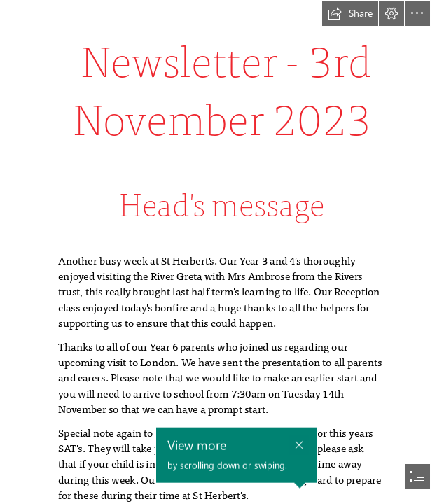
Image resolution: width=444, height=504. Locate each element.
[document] (222, 252)
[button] (350, 13)
